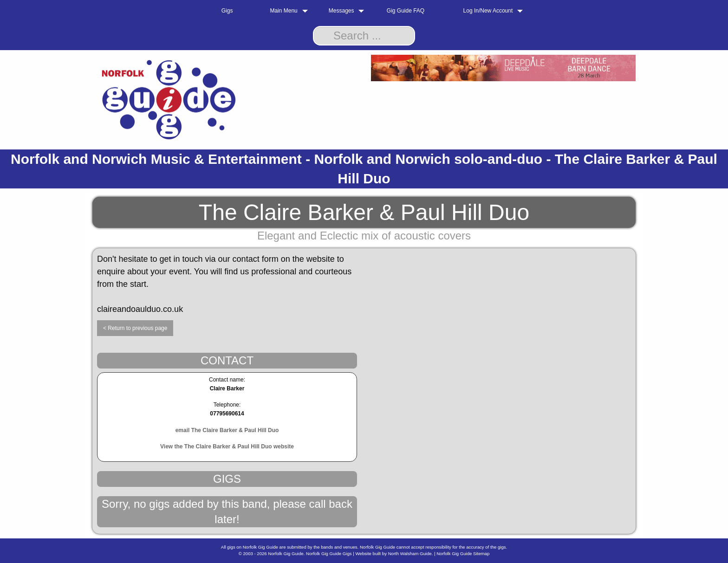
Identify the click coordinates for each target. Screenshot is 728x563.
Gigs (227, 11)
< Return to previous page (135, 328)
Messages (341, 11)
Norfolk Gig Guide (286, 553)
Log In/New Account (488, 11)
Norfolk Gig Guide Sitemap (463, 553)
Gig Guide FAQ (406, 11)
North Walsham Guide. (411, 553)
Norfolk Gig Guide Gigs (329, 553)
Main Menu (283, 11)
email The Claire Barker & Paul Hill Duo (227, 430)
